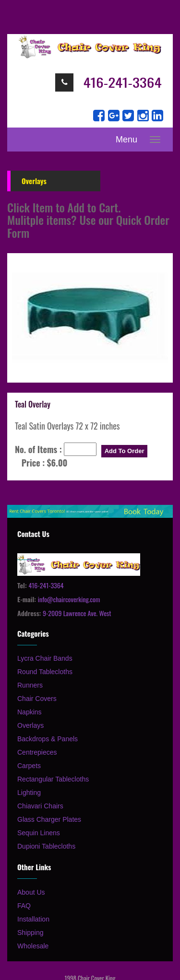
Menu (126, 140)
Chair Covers (37, 699)
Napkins (30, 712)
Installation (33, 919)
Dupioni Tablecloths (46, 846)
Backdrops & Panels (48, 739)
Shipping (30, 933)
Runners (30, 685)
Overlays (30, 725)
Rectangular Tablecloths (53, 779)
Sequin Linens (39, 833)
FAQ (24, 906)
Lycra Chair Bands (45, 658)
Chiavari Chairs (40, 806)
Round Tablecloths (45, 672)
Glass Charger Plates (49, 819)
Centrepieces (37, 752)
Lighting (29, 793)
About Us (31, 892)
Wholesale (33, 946)
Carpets (29, 766)
